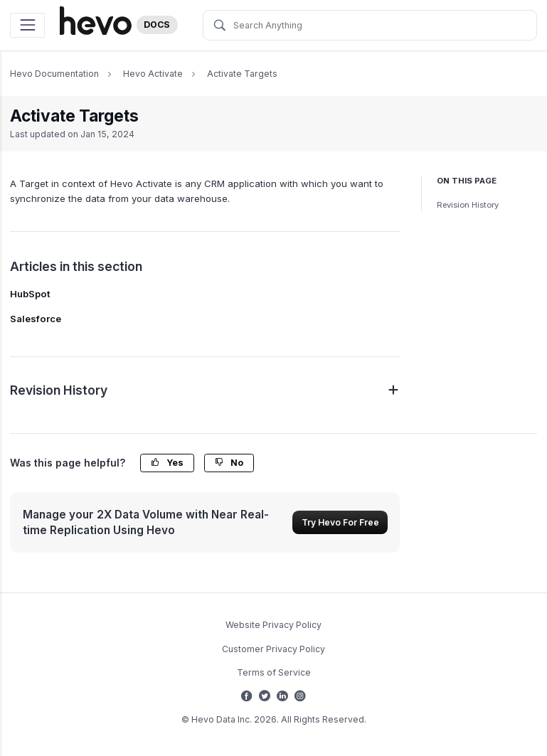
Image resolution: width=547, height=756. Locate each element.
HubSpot (30, 294)
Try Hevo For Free (340, 522)
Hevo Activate (153, 74)
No (229, 463)
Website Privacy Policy (273, 625)
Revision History (468, 205)
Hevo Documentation (54, 74)
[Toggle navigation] (27, 25)
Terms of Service (274, 672)
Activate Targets (242, 74)
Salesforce (36, 319)
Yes (167, 463)
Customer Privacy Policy (273, 649)
